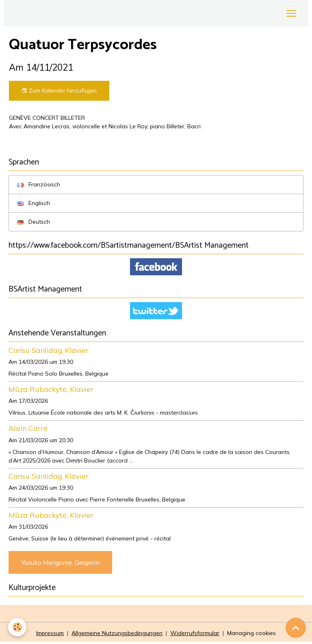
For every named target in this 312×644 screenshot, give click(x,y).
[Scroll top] (296, 628)
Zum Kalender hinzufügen (59, 91)
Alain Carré (28, 428)
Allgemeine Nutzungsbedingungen (117, 633)
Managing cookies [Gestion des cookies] (251, 633)
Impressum (50, 633)
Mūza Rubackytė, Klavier (51, 389)
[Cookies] (17, 627)
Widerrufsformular (195, 633)
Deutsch (34, 222)
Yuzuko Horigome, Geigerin (60, 562)
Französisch (39, 184)
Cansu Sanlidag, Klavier (49, 350)
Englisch (34, 203)
